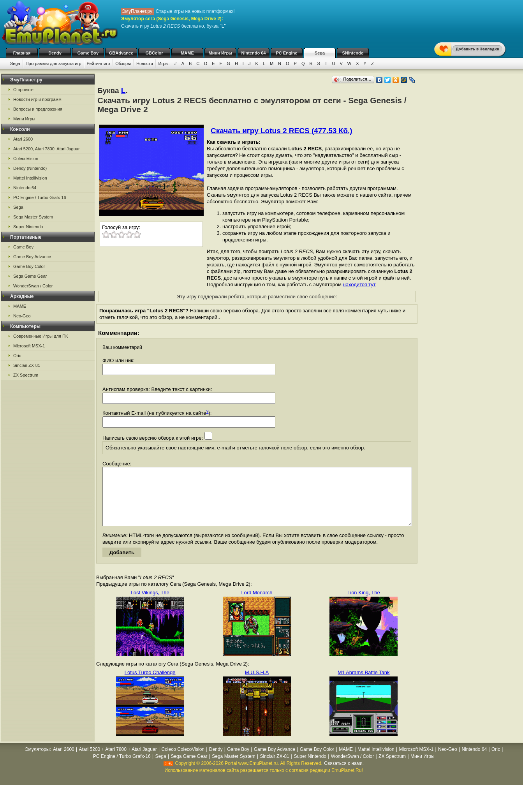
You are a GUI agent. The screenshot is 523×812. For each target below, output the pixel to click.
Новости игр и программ (37, 99)
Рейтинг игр (99, 63)
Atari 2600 (23, 139)
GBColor (154, 53)
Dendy (55, 53)
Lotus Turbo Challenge (150, 684)
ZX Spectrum (26, 375)
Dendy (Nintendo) (30, 168)
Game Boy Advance (32, 257)
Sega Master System (33, 217)
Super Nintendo (28, 227)
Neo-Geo (22, 316)
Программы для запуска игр (54, 63)
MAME (187, 53)
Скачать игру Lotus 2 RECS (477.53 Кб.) (282, 131)
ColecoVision (26, 159)
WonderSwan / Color (33, 286)
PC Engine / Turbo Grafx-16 (40, 197)
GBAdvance (121, 53)
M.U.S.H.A (257, 684)
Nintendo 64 (254, 53)
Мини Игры (221, 53)
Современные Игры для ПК (41, 336)
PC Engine (286, 53)
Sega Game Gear (30, 276)
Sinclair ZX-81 (27, 365)
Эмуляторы (37, 761)
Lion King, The (364, 604)
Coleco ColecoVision (183, 761)
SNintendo (353, 53)
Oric (17, 356)
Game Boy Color (29, 266)
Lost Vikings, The (150, 604)
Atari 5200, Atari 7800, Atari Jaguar (47, 149)
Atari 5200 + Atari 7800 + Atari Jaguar (118, 761)
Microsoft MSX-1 (29, 346)
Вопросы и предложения (38, 109)
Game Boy (88, 53)
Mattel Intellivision (30, 178)
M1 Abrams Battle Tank (364, 684)
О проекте (23, 90)
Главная (22, 53)
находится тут (359, 284)
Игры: (164, 63)
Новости (145, 63)
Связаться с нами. (344, 775)
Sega (320, 53)
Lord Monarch (257, 604)
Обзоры (123, 63)
